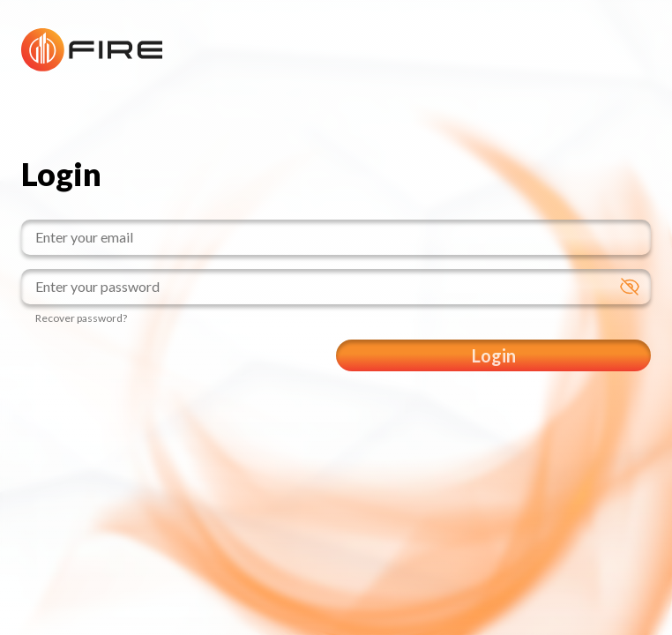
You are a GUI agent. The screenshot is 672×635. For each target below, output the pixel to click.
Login (494, 355)
